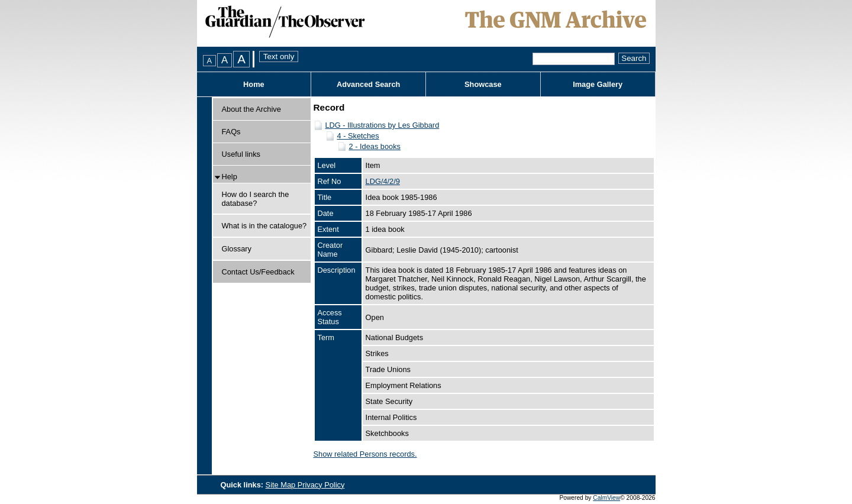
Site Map (282, 485)
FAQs (231, 132)
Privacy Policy (321, 485)
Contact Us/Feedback (258, 272)
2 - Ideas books (375, 146)
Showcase (483, 84)
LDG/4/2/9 (383, 181)
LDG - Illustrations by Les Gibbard (383, 125)
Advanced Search (368, 84)
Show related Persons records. (365, 454)
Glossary (237, 249)
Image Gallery (598, 84)
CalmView (606, 498)
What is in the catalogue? (264, 226)
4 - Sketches (358, 136)
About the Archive (251, 109)
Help (230, 177)
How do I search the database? (256, 199)
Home (254, 84)
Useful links (241, 154)
